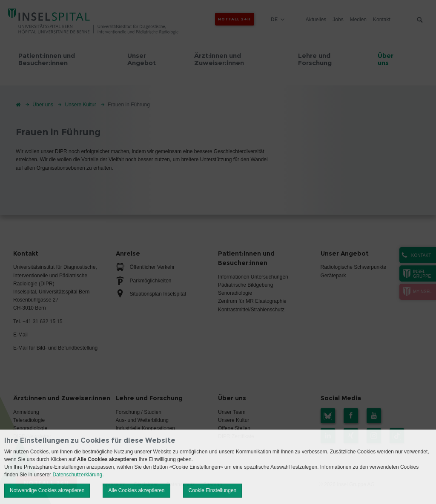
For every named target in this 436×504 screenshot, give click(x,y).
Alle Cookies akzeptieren (136, 490)
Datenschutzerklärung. (78, 475)
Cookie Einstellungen (213, 490)
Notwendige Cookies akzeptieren (47, 490)
